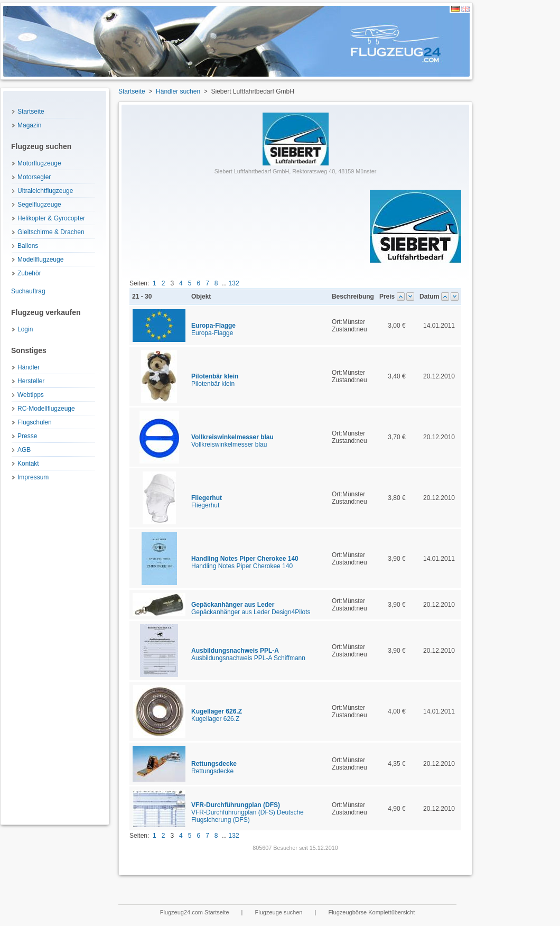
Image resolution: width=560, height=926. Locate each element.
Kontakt (28, 464)
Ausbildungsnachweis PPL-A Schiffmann (248, 654)
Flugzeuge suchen (280, 912)
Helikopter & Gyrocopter (51, 218)
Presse (27, 436)
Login (25, 329)
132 (234, 283)
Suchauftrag (28, 291)
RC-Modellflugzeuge (46, 409)
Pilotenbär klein (215, 380)
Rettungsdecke (214, 767)
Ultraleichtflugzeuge (45, 191)
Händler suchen (178, 91)
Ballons (28, 246)
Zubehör (29, 273)
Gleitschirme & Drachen (51, 232)
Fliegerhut (207, 502)
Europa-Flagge (213, 329)
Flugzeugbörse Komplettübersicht (371, 912)
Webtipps (31, 395)
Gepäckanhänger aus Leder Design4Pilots (251, 608)
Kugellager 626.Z (217, 715)
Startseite (31, 112)
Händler (29, 367)
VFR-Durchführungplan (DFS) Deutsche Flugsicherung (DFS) (248, 812)
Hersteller (31, 381)
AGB (24, 450)
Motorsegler (34, 177)
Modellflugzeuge (40, 260)
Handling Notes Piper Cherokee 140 (245, 562)
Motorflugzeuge (39, 163)
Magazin (29, 125)
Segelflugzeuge (39, 205)
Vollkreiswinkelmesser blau (232, 441)
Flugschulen (35, 422)
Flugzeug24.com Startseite (195, 912)
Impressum (33, 477)
